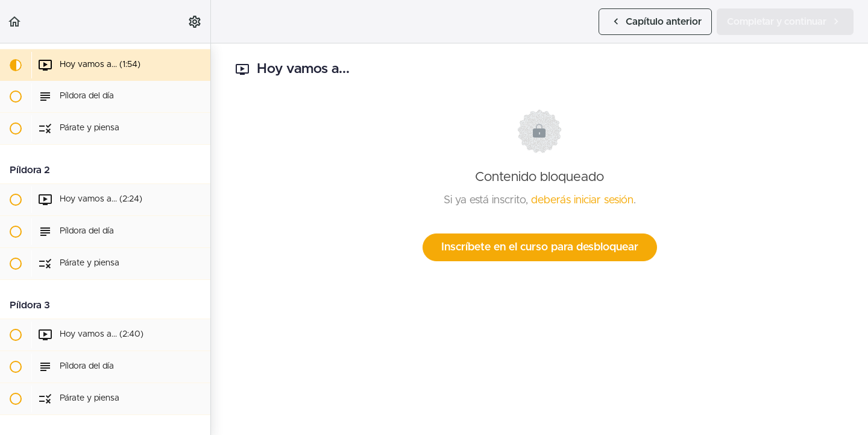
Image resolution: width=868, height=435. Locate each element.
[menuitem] (195, 21)
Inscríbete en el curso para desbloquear (540, 247)
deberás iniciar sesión (582, 200)
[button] (15, 21)
